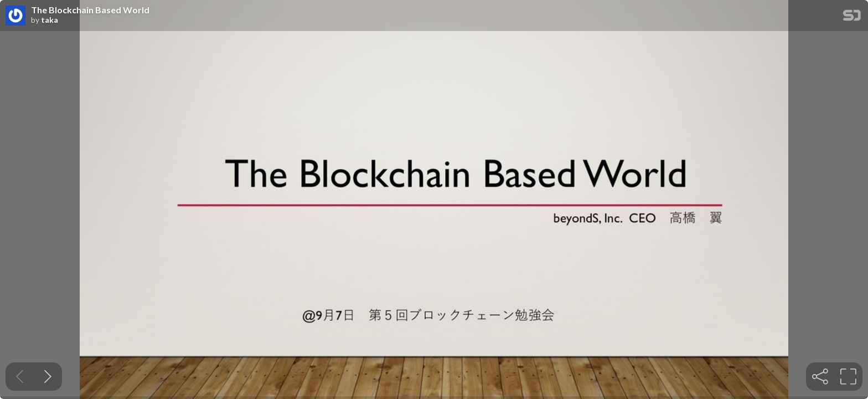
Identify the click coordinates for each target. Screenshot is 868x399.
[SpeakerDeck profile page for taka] (15, 16)
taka (50, 20)
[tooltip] (820, 377)
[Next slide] (48, 377)
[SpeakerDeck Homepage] (852, 17)
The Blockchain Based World (90, 10)
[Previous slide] (20, 377)
